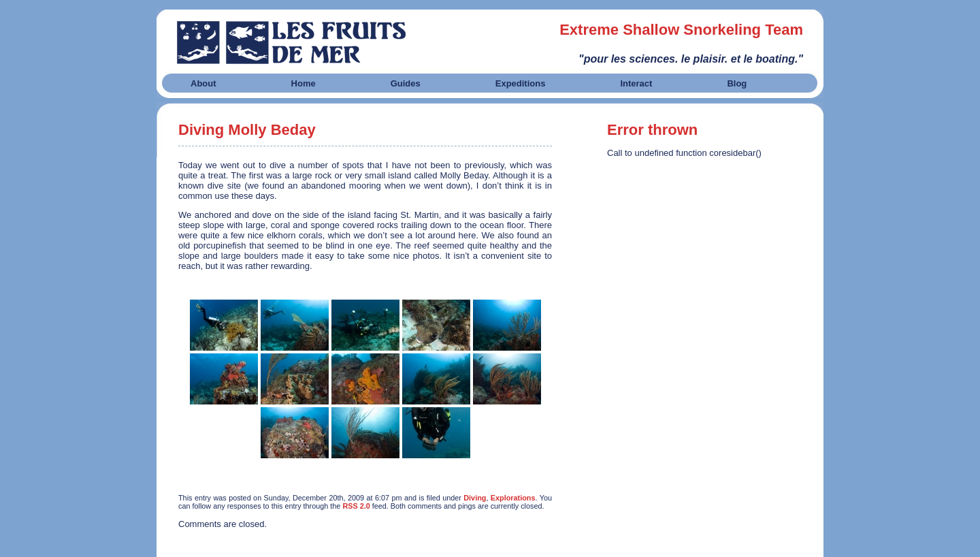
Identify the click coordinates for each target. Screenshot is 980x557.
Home (304, 83)
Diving (475, 498)
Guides (406, 83)
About (203, 83)
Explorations (513, 498)
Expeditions (521, 83)
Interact (636, 83)
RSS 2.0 (356, 506)
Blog (737, 83)
